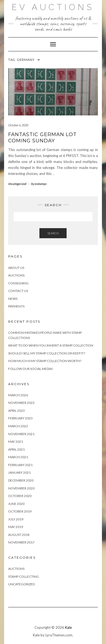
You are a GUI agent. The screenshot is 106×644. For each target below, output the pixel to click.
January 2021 (19, 472)
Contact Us (18, 291)
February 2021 (20, 465)
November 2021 (21, 434)
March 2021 (18, 457)
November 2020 (21, 488)
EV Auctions (53, 7)
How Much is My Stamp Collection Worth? (45, 361)
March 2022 (18, 426)
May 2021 (16, 442)
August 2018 (19, 535)
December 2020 (21, 480)
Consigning (18, 283)
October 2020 (20, 496)
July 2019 (16, 519)
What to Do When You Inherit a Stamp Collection (51, 345)
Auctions (16, 275)
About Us (16, 268)
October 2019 (20, 511)
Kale (68, 627)
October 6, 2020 (18, 125)
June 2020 (16, 504)
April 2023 (16, 411)
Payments (16, 306)
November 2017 (21, 542)
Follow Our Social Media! (31, 369)
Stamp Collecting (24, 577)
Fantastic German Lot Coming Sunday (42, 138)
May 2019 (16, 527)
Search (53, 233)
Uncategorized (17, 184)
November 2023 (21, 403)
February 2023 (20, 418)
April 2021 (16, 449)
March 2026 (18, 395)
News (13, 299)
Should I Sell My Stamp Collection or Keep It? (47, 353)
